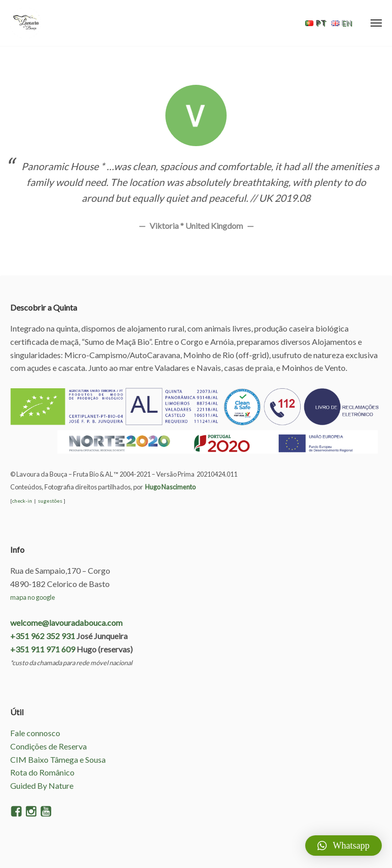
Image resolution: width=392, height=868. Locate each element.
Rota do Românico (42, 772)
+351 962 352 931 (43, 636)
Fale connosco (35, 733)
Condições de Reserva (48, 746)
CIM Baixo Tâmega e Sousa (58, 759)
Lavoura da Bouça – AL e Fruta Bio (26, 23)
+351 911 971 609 (43, 649)
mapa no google (33, 597)
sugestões (50, 501)
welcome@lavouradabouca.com (66, 623)
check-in (22, 501)
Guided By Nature (42, 785)
